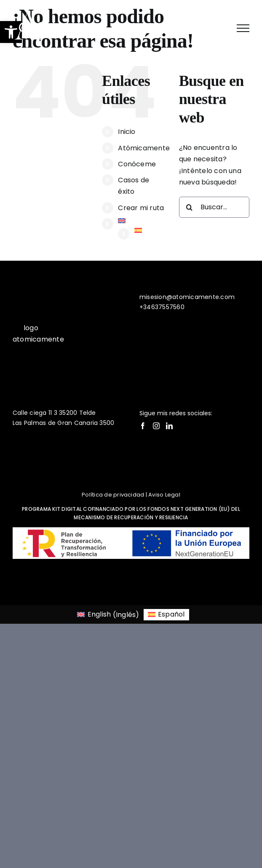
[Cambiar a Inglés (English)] (108, 615)
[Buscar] (190, 207)
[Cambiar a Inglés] (142, 221)
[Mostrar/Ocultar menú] (243, 28)
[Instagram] (156, 426)
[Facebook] (143, 426)
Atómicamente (144, 148)
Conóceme (137, 164)
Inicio (127, 132)
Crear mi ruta (141, 208)
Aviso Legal (164, 495)
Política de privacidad (113, 495)
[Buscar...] (214, 207)
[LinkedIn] (169, 426)
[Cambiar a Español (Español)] (166, 615)
